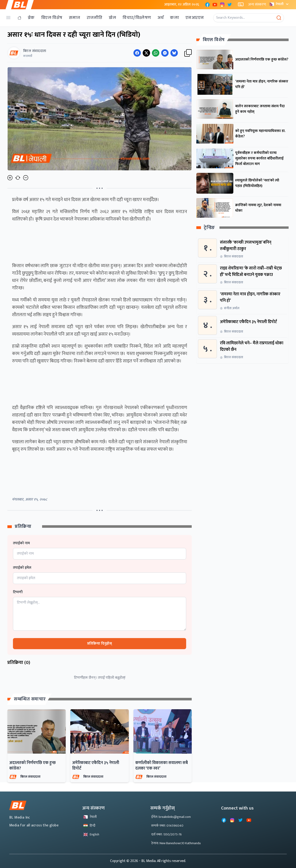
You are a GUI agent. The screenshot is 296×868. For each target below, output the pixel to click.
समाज (75, 18)
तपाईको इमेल (22, 568)
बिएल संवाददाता (30, 777)
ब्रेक (31, 18)
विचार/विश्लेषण (137, 18)
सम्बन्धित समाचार (30, 699)
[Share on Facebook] (137, 53)
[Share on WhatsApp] (156, 53)
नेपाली (280, 4)
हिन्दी (89, 826)
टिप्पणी (18, 592)
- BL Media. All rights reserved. (162, 861)
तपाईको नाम (21, 543)
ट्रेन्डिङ (209, 228)
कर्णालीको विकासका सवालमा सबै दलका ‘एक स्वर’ (162, 766)
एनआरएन (195, 18)
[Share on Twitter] (146, 53)
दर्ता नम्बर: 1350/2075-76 (166, 834)
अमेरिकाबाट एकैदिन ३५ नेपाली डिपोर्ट (96, 766)
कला (174, 18)
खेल (112, 18)
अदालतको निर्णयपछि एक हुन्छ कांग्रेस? (32, 766)
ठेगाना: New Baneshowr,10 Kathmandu (176, 843)
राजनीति (95, 18)
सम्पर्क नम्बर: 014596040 (167, 826)
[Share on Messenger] (165, 53)
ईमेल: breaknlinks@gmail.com (171, 817)
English (91, 834)
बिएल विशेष (52, 18)
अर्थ (160, 18)
